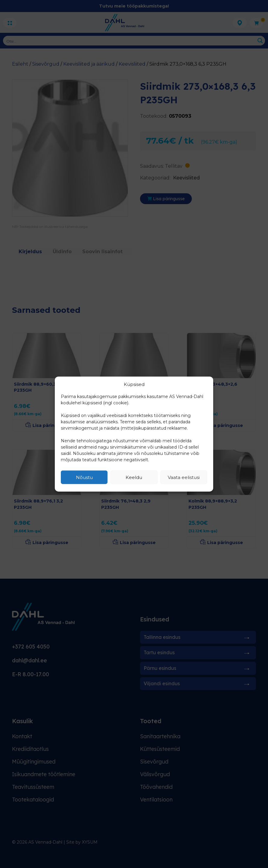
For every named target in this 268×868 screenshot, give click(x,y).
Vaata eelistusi (184, 477)
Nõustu (84, 477)
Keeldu (134, 477)
